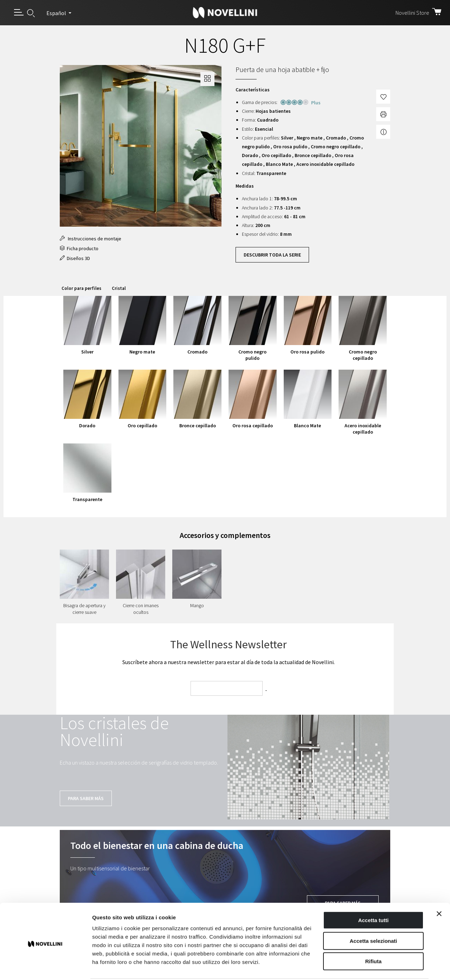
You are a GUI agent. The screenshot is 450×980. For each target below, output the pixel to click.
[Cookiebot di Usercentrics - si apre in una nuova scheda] (46, 966)
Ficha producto (79, 248)
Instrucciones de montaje (91, 239)
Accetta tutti (374, 894)
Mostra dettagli (370, 966)
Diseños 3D (75, 258)
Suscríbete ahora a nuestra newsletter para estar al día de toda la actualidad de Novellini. (229, 662)
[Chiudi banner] (439, 888)
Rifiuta (374, 935)
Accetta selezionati (373, 915)
